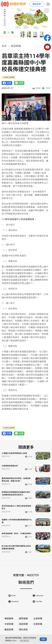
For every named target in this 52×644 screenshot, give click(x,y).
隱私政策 (23, 630)
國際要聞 (23, 619)
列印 (36, 88)
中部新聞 (9, 624)
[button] (24, 35)
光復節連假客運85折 (10, 466)
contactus (39, 596)
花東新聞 (38, 624)
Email (13, 596)
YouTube (39, 602)
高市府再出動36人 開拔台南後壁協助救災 (16, 507)
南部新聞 (23, 624)
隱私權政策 (24, 641)
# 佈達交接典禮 (9, 77)
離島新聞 (9, 630)
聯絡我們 (37, 4)
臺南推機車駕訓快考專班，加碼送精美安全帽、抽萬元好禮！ (16, 480)
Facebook (15, 602)
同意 (43, 639)
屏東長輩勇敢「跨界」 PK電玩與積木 (17, 533)
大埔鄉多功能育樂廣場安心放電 (14, 453)
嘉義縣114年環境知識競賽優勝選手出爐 (17, 521)
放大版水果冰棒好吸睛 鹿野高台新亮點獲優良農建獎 (16, 547)
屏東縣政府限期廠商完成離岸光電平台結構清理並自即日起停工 (16, 494)
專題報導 (9, 619)
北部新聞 (38, 619)
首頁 (4, 46)
